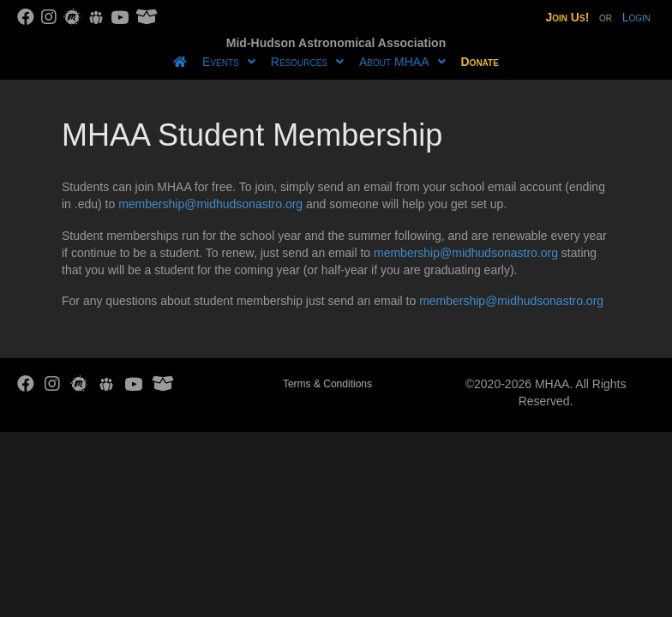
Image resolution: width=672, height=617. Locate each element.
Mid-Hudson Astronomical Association (336, 43)
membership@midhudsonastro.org (210, 204)
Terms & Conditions (327, 384)
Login (636, 17)
